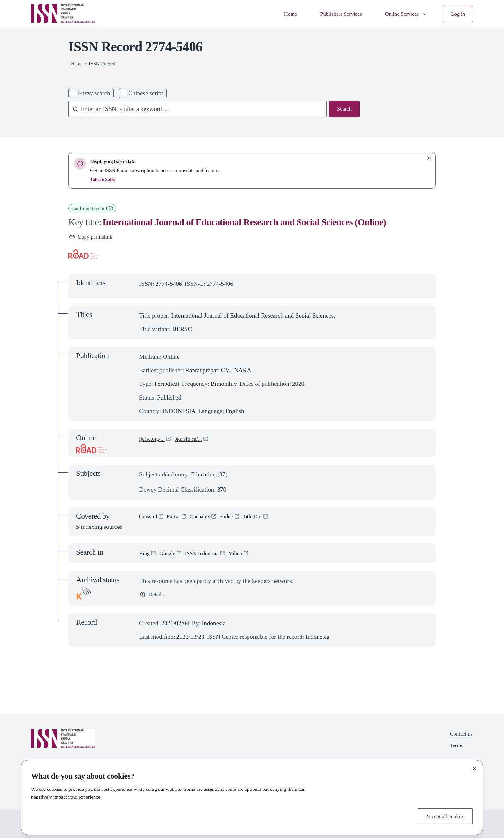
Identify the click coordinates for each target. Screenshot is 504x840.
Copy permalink (93, 237)
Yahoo (245, 555)
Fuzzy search (94, 93)
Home (276, 14)
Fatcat (177, 519)
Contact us (459, 736)
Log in (457, 14)
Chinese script (146, 93)
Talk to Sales (104, 179)
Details (153, 597)
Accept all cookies (442, 815)
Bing (145, 555)
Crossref (150, 519)
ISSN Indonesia (208, 555)
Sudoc (235, 519)
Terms (454, 750)
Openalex (206, 519)
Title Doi (263, 519)
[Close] (475, 767)
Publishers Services (331, 14)
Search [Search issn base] (343, 109)
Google (170, 555)
